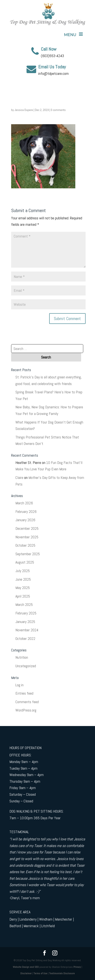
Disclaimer (26, 973)
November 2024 (27, 630)
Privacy (77, 967)
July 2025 (23, 571)
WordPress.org (26, 710)
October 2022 (25, 638)
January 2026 (25, 520)
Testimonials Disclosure (62, 973)
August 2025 (25, 562)
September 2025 (28, 554)
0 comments (58, 110)
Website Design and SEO (26, 967)
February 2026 (26, 511)
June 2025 (23, 579)
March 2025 (24, 604)
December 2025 (27, 528)
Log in (19, 685)
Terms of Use (40, 973)
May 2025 (23, 588)
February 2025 (26, 613)
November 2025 (27, 537)
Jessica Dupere (24, 110)
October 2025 (25, 545)
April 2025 (23, 596)
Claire (19, 477)
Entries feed (24, 693)
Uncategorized (26, 666)
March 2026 (24, 503)
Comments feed (27, 702)
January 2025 (25, 622)
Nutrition (22, 657)
